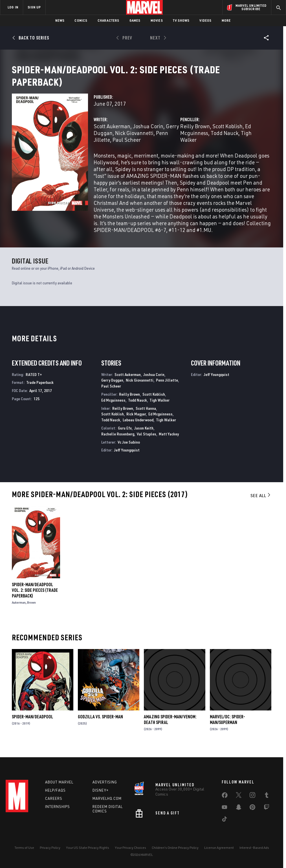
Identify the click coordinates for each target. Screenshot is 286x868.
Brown (31, 609)
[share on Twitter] (239, 796)
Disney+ (101, 790)
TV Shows (181, 20)
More (226, 20)
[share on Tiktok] (225, 820)
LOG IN (13, 7)
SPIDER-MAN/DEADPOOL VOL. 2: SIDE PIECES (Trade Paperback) (35, 597)
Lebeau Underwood (138, 427)
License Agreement (219, 848)
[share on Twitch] (267, 808)
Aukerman (19, 609)
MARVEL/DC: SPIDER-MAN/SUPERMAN (227, 726)
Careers (54, 798)
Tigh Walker (159, 407)
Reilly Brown (195, 133)
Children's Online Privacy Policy (175, 848)
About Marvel (59, 782)
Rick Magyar (136, 421)
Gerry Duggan (112, 387)
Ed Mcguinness (113, 407)
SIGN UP (34, 7)
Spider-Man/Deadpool (32, 723)
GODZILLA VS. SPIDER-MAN (100, 723)
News (60, 20)
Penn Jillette (167, 387)
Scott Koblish (227, 133)
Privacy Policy (50, 848)
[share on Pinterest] (252, 808)
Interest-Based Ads (254, 848)
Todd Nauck (225, 140)
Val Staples (147, 441)
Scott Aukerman (112, 133)
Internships (58, 807)
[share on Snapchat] (239, 808)
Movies (157, 20)
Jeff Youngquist (127, 457)
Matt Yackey (169, 441)
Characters (108, 20)
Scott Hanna (146, 415)
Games (135, 20)
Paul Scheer (127, 146)
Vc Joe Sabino (129, 449)
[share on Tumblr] (267, 796)
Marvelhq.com (107, 798)
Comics (81, 20)
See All (261, 502)
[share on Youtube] (225, 808)
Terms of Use (24, 848)
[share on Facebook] (225, 796)
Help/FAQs (55, 790)
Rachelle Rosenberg (118, 441)
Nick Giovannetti (134, 140)
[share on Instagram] (252, 796)
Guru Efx (125, 435)
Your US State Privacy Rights (88, 848)
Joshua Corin (148, 133)
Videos (205, 20)
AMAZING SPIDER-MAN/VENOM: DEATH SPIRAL (170, 726)
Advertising (105, 782)
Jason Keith (144, 435)
